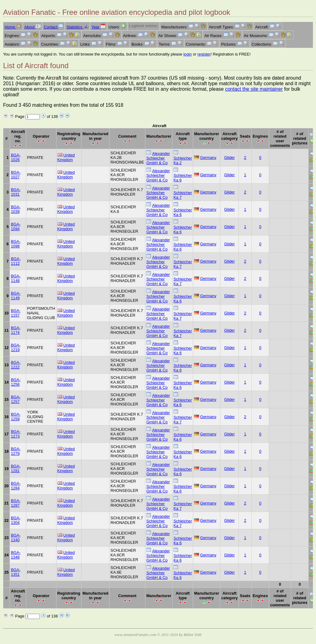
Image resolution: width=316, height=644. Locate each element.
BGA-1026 (16, 157)
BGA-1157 (16, 313)
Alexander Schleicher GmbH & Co (158, 158)
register (204, 54)
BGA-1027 (16, 175)
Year (98, 27)
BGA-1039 (16, 209)
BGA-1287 (16, 503)
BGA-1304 (16, 520)
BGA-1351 (16, 572)
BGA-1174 (16, 330)
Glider (230, 158)
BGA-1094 (16, 226)
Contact (54, 27)
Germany (208, 158)
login (187, 54)
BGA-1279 (16, 451)
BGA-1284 (16, 486)
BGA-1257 (16, 399)
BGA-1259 (16, 417)
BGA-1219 (16, 347)
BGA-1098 (16, 244)
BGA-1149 (16, 296)
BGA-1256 (16, 382)
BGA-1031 (16, 192)
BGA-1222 (16, 365)
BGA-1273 (16, 434)
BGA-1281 (16, 468)
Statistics (77, 27)
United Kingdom (66, 157)
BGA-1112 (16, 261)
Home (13, 27)
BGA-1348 (16, 555)
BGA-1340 (16, 538)
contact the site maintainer (254, 89)
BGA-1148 (16, 278)
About (33, 27)
